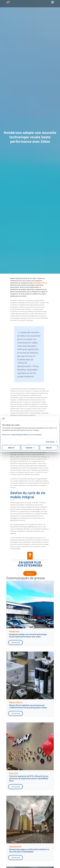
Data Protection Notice (20, 435)
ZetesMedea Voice (39, 283)
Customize (30, 448)
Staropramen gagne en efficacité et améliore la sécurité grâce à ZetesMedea (29, 850)
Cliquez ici (30, 573)
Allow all (49, 448)
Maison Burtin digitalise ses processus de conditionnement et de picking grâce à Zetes (28, 706)
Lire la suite (16, 642)
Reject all (11, 448)
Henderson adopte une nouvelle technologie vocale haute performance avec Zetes (28, 635)
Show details (50, 442)
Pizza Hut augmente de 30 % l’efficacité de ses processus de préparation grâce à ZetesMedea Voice (29, 778)
